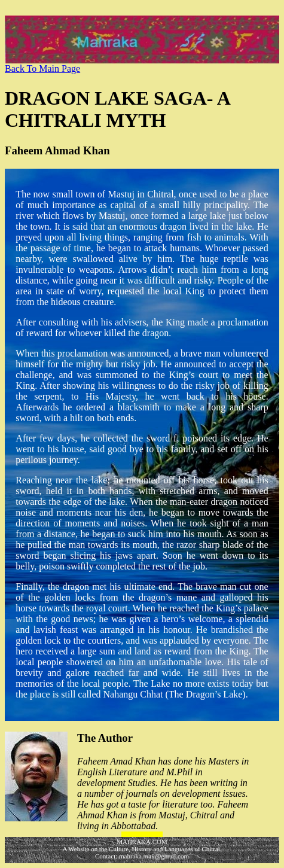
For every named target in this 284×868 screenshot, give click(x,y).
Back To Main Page (42, 68)
